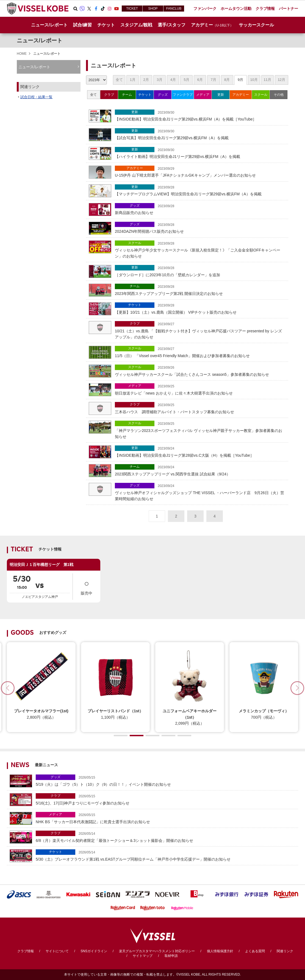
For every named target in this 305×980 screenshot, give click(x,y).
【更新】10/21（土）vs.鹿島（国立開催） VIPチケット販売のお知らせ (200, 308)
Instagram (110, 9)
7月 (214, 80)
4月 (173, 80)
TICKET (132, 9)
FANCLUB (174, 9)
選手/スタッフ (171, 25)
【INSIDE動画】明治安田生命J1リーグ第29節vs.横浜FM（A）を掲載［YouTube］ (200, 115)
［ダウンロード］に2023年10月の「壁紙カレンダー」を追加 (200, 271)
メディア (203, 95)
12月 (282, 80)
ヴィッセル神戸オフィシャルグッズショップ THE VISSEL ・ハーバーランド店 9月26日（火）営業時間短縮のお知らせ (200, 492)
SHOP (153, 9)
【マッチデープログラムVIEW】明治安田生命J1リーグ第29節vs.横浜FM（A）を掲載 (200, 190)
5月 (187, 80)
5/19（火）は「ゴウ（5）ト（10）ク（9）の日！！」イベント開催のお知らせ (166, 780)
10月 (254, 80)
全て (119, 80)
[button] (297, 688)
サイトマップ (143, 956)
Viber (82, 9)
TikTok (103, 9)
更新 (221, 95)
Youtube (117, 9)
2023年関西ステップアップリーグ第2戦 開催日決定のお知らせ (200, 290)
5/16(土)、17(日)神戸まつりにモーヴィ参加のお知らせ (166, 799)
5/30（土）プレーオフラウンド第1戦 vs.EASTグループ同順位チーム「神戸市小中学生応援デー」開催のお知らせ (166, 855)
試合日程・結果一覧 (36, 97)
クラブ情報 (26, 951)
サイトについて (57, 951)
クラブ (109, 95)
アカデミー (241, 95)
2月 (146, 80)
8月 (227, 80)
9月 (240, 80)
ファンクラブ (183, 95)
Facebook (96, 9)
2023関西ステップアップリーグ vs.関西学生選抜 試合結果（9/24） (200, 470)
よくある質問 (255, 951)
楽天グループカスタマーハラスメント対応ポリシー (157, 951)
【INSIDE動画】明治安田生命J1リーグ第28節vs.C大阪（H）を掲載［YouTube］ (200, 451)
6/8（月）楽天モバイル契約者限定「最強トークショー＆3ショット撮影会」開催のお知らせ (166, 837)
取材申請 (171, 956)
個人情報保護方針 (220, 951)
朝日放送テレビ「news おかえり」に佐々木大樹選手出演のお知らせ (200, 389)
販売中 (87, 586)
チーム (127, 95)
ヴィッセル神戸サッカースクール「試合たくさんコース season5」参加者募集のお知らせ (200, 370)
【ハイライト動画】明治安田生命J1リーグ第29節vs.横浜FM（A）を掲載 (200, 153)
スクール (261, 95)
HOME (22, 54)
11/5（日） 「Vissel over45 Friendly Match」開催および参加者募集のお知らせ (200, 352)
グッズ (163, 95)
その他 (279, 95)
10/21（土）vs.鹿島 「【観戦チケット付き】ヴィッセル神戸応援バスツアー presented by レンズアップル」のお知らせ (200, 330)
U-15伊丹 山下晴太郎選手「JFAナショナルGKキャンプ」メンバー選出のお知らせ (200, 172)
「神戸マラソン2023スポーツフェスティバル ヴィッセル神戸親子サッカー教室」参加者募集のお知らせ (200, 430)
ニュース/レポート (49, 25)
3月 (160, 80)
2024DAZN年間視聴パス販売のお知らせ (200, 228)
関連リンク (285, 951)
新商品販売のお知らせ (200, 209)
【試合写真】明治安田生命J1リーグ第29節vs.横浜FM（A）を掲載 (200, 134)
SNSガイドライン (94, 951)
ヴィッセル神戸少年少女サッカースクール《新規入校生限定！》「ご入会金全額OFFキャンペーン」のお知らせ (200, 250)
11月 (267, 80)
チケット (145, 95)
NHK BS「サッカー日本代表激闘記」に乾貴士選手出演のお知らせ (166, 818)
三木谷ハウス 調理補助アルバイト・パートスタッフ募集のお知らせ (200, 408)
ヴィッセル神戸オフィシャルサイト (38, 9)
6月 (200, 80)
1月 (132, 80)
